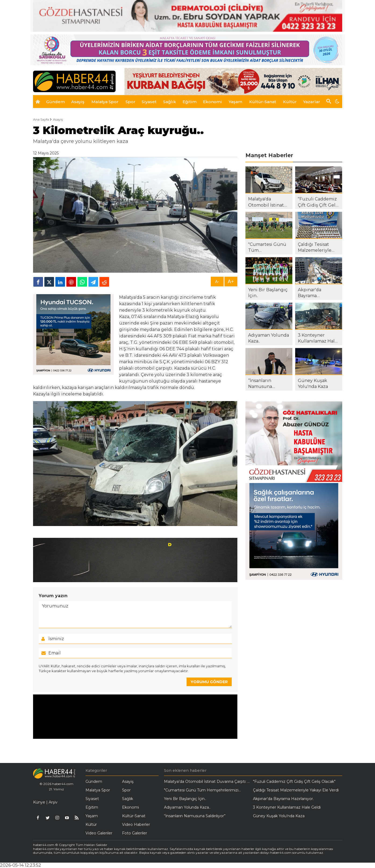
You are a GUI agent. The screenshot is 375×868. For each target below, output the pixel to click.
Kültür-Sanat (134, 816)
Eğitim (92, 807)
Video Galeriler (99, 833)
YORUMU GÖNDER (209, 682)
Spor (126, 790)
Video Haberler (136, 824)
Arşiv (53, 802)
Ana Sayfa (41, 120)
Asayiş (58, 120)
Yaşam (92, 816)
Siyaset (92, 799)
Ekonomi (131, 807)
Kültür (91, 824)
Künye (39, 802)
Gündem (94, 781)
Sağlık (128, 799)
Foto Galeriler (135, 833)
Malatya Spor (98, 790)
